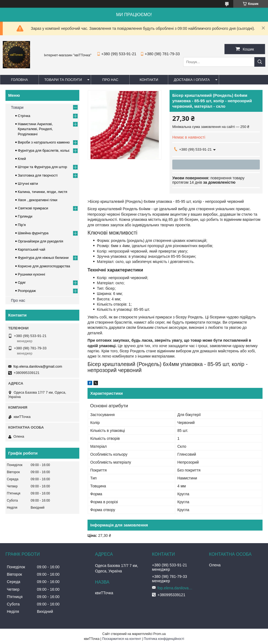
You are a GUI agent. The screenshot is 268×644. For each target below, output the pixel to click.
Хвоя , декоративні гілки (38, 200)
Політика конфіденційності (164, 639)
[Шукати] (260, 62)
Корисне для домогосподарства (44, 266)
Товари (17, 107)
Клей (22, 159)
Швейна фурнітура (33, 233)
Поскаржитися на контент (121, 639)
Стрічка (24, 116)
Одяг (22, 283)
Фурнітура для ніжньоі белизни (43, 258)
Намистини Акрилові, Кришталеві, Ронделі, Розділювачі (35, 129)
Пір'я (22, 225)
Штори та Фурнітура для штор (42, 167)
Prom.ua (160, 634)
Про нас (110, 80)
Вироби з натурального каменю (44, 142)
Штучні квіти (28, 184)
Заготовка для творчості (38, 175)
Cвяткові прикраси (33, 208)
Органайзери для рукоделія (40, 241)
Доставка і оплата (192, 80)
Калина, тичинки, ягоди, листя (43, 192)
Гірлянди (25, 216)
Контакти (149, 80)
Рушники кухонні (31, 274)
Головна (19, 80)
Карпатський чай (31, 249)
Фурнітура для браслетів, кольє (44, 150)
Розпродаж (27, 291)
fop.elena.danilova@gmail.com (38, 366)
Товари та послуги (63, 80)
